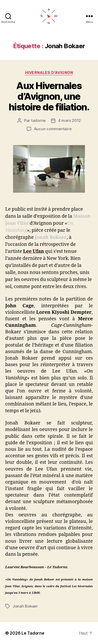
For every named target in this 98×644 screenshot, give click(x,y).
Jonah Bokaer (25, 606)
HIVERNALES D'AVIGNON (49, 73)
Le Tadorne (33, 633)
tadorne (38, 120)
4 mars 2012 (69, 120)
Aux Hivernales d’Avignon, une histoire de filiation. (49, 96)
